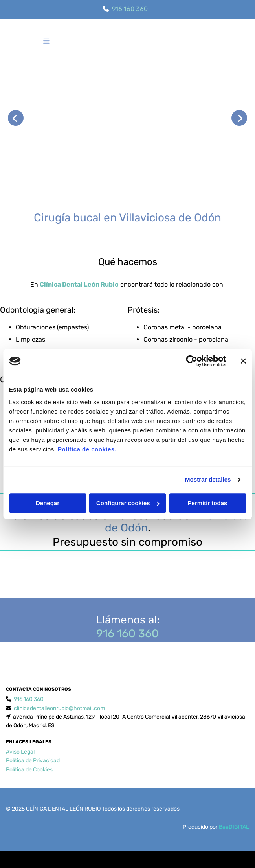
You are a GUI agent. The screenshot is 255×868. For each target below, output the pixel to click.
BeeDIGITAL (234, 836)
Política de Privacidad (33, 770)
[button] (46, 42)
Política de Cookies (29, 779)
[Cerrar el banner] (243, 361)
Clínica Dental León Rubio (79, 284)
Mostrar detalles (208, 479)
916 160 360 (130, 9)
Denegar (48, 503)
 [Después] (239, 118)
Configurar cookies (128, 503)
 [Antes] (16, 118)
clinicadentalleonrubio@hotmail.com (59, 718)
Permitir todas (208, 503)
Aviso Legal (20, 761)
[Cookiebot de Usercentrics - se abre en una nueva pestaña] (192, 361)
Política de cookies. (87, 449)
